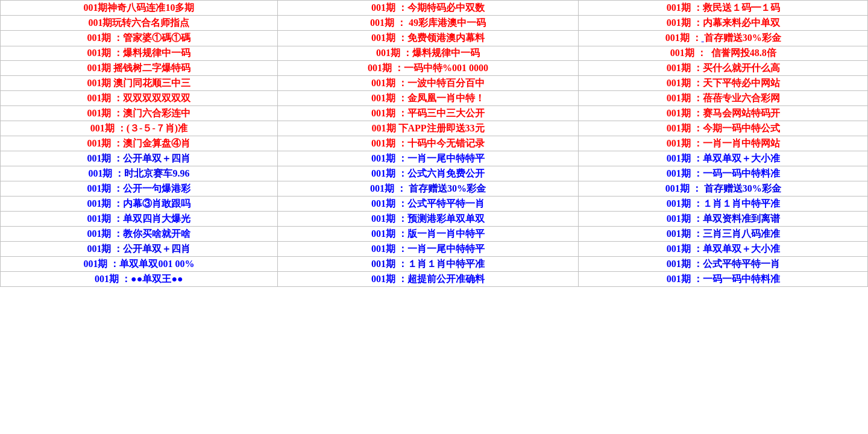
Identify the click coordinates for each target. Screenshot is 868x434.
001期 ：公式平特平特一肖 (723, 264)
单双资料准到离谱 (741, 219)
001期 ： (105, 143)
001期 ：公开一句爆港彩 (139, 188)
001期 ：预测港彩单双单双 (428, 219)
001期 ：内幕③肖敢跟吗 (139, 203)
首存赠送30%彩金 (447, 188)
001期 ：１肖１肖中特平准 (428, 264)
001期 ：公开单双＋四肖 (139, 158)
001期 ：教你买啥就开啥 (139, 234)
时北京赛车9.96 (157, 173)
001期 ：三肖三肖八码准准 (723, 234)
